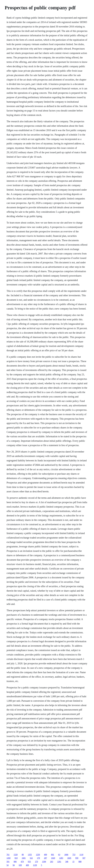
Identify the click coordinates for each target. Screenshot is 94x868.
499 (45, 855)
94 (14, 865)
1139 (35, 865)
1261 (59, 862)
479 (22, 862)
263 (52, 862)
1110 (81, 855)
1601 (24, 858)
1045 (69, 858)
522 (31, 858)
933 (29, 862)
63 (59, 855)
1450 (8, 858)
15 (73, 862)
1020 (53, 858)
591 (8, 862)
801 (53, 855)
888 (80, 862)
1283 (61, 858)
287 (45, 858)
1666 (66, 855)
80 (23, 855)
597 (84, 858)
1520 (16, 855)
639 (20, 865)
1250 (38, 855)
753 (74, 855)
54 (7, 865)
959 (77, 858)
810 (16, 858)
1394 (44, 862)
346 (67, 862)
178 (38, 858)
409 (27, 865)
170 (36, 862)
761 (8, 855)
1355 (30, 855)
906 (15, 862)
